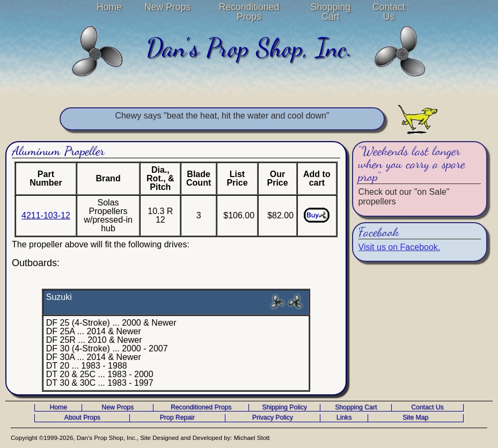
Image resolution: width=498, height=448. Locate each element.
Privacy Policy (273, 418)
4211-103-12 (46, 215)
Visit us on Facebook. (400, 247)
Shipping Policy (284, 407)
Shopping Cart (331, 12)
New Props (167, 7)
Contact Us (389, 12)
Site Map (415, 418)
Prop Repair (177, 418)
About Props (82, 418)
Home (109, 7)
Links (344, 418)
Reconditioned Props (249, 12)
